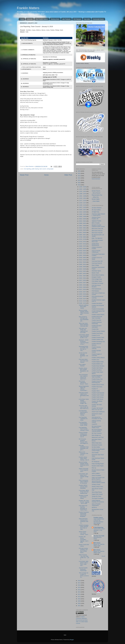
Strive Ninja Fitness (97, 492)
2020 (79, 183)
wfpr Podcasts (66, 19)
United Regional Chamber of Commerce (98, 501)
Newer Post (24, 175)
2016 (79, 585)
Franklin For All (96, 335)
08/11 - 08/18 (83, 232)
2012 (79, 594)
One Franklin (95, 453)
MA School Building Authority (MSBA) (97, 430)
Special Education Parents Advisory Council (98, 482)
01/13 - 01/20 (83, 301)
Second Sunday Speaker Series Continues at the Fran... (84, 464)
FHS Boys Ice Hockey (98, 283)
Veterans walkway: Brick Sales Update (84, 307)
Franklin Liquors (98, 518)
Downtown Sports (96, 271)
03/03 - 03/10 (83, 285)
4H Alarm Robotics (97, 208)
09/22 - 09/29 (83, 219)
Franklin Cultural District (98, 315)
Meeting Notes (55, 19)
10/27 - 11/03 (83, 207)
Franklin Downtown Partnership (97, 323)
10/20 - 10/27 (83, 210)
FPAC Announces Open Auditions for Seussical (84, 482)
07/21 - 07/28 (83, 239)
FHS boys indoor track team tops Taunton (84, 361)
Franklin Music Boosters (98, 366)
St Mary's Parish (96, 485)
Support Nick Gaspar (97, 494)
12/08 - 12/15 (83, 194)
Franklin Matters (28, 8)
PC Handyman (96, 462)
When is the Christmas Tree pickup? (84, 453)
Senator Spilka (96, 199)
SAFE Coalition (96, 473)
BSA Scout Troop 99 (97, 233)
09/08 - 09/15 (83, 223)
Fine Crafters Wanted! (82, 365)
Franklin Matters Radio (98, 362)
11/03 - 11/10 (83, 205)
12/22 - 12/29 (83, 189)
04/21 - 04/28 (83, 269)
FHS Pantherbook (96, 289)
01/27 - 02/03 (83, 296)
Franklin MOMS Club (97, 364)
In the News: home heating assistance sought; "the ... (84, 401)
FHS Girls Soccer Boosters (96, 286)
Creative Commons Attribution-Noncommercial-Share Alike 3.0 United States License (82, 620)
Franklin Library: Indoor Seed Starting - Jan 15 (84, 459)
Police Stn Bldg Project (98, 464)
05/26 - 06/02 (83, 258)
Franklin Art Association (98, 309)
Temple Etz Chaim (97, 496)
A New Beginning (98, 527)
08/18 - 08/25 (83, 230)
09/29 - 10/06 (83, 216)
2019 (79, 185)
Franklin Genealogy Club (98, 342)
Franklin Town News (97, 387)
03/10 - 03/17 (83, 283)
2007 (79, 606)
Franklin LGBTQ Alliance (98, 358)
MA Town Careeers (97, 433)
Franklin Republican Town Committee (97, 376)
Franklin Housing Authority (96, 348)
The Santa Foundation (98, 498)
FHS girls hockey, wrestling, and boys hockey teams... (83, 550)
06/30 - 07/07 (83, 246)
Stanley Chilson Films (97, 487)
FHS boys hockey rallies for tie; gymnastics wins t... (84, 395)
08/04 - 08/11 (83, 235)
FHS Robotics (95, 291)
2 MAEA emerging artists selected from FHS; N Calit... (84, 527)
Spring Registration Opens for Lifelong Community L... (84, 388)
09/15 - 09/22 (83, 221)
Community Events (98, 19)
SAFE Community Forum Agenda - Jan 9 (84, 470)
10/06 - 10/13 (83, 214)
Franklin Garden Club (97, 339)
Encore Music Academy (98, 275)
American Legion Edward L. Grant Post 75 (98, 215)
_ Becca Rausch (96, 193)
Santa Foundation (96, 476)
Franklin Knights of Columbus (97, 355)
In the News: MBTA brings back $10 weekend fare (84, 492)
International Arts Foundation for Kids (97, 418)
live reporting (27, 169)
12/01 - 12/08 (83, 196)
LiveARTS (94, 424)
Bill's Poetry (97, 543)
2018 (79, 581)
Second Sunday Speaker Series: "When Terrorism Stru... (84, 312)
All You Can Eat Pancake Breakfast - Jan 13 (84, 355)
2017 (79, 583)
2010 (79, 599)
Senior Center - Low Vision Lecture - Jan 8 (83, 533)
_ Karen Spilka (96, 201)
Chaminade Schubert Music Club (97, 241)
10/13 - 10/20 (83, 212)
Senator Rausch (96, 191)
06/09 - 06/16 (83, 253)
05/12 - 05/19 (83, 262)
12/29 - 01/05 (83, 187)
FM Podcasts (77, 19)
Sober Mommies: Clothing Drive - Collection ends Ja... (84, 521)
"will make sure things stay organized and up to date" (83, 330)
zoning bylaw (50, 169)
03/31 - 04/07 (83, 276)
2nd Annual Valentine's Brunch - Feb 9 (83, 382)
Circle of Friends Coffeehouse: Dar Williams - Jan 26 (83, 435)
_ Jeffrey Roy (95, 197)
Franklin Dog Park (97, 320)
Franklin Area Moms (97, 303)
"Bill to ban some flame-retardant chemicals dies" (84, 325)
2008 (79, 603)
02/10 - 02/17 (83, 292)
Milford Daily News (97, 443)
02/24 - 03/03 (83, 287)
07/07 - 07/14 (83, 244)
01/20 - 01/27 (83, 299)
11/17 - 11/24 (83, 200)
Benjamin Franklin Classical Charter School (98, 226)
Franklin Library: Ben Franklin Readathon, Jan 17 (84, 370)
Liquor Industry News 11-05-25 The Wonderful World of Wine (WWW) (99, 521)
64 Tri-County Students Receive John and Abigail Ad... (84, 441)
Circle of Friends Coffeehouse (96, 251)
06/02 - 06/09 (83, 255)
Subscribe (30, 19)
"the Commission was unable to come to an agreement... (83, 377)
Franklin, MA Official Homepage (97, 402)
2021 (79, 180)
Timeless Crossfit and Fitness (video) (83, 497)
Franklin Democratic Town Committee (97, 317)
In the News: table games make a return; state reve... (84, 563)
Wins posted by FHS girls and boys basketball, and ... (84, 319)
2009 (79, 601)
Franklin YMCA (96, 391)
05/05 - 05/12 (83, 264)
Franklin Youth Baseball (98, 393)
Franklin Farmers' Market (98, 331)
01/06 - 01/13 (83, 303)
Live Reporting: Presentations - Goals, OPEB (84, 424)
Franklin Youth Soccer (98, 399)
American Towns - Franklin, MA (96, 218)
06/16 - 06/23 (83, 251)
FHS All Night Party (97, 279)
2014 (79, 590)
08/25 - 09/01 (83, 228)
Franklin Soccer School (98, 385)
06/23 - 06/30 (83, 248)
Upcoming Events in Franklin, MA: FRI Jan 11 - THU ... (84, 349)
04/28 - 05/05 (83, 267)
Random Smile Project (98, 466)
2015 (79, 587)
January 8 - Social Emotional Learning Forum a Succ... (84, 342)
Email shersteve (96, 179)
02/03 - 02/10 (83, 294)
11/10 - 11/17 (83, 203)
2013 (79, 592)
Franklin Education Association (97, 326)
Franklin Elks (95, 329)
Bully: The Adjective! (97, 238)
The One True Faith (99, 536)
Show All (103, 556)
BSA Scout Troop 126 (97, 228)
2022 (79, 178)
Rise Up (94, 468)
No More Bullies (96, 447)
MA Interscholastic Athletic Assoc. (97, 427)
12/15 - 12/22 (83, 191)
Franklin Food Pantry (97, 333)
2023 (79, 176)
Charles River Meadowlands (95, 244)
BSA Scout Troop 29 (97, 231)
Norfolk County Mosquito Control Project (98, 450)
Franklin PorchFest (97, 370)
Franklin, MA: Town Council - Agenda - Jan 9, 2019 (84, 502)
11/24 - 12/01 (83, 198)
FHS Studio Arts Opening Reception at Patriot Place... (83, 508)
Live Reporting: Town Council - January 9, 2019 (84, 429)
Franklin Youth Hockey (98, 397)
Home (22, 19)
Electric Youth (95, 273)
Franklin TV (95, 389)
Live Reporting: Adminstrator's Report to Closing (83, 413)
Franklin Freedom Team (98, 337)
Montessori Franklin (97, 445)
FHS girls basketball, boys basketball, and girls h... (84, 448)
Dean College (95, 265)
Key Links (87, 19)
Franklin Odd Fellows (97, 368)
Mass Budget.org (96, 435)
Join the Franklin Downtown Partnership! (83, 569)
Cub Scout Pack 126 (97, 261)
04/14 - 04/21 (83, 271)
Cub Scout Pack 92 (97, 263)
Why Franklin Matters (42, 19)
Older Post (68, 175)
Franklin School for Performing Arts (97, 382)
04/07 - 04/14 (83, 273)
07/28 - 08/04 (83, 237)
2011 (79, 597)
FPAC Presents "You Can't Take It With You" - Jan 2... (84, 557)
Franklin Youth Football (98, 395)
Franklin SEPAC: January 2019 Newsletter (83, 487)
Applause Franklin (97, 221)
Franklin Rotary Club (97, 379)
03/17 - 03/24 (83, 280)
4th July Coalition (96, 210)
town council (43, 169)
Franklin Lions (95, 360)
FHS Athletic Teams (97, 281)
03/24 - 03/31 (83, 278)
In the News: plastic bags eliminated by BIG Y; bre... (84, 336)
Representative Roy (97, 195)
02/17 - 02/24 (83, 289)
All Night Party (96, 212)
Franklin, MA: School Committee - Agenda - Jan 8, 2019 (84, 540)
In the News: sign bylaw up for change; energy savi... (84, 476)
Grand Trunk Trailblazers (98, 412)
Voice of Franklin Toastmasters (96, 505)
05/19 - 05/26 (83, 260)
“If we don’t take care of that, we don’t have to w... (84, 407)
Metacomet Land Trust (98, 437)
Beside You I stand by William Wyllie (99, 545)
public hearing (35, 169)
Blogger (72, 640)
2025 (79, 171)
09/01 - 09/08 (83, 226)
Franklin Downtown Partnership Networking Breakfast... (84, 514)
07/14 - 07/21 (83, 242)
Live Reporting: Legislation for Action (83, 419)
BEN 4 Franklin (96, 223)
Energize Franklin (96, 277)
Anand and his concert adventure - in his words (99, 530)
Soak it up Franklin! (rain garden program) (98, 478)
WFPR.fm (94, 507)
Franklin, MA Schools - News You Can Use (98, 409)
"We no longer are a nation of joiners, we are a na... (84, 575)
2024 (79, 173)
